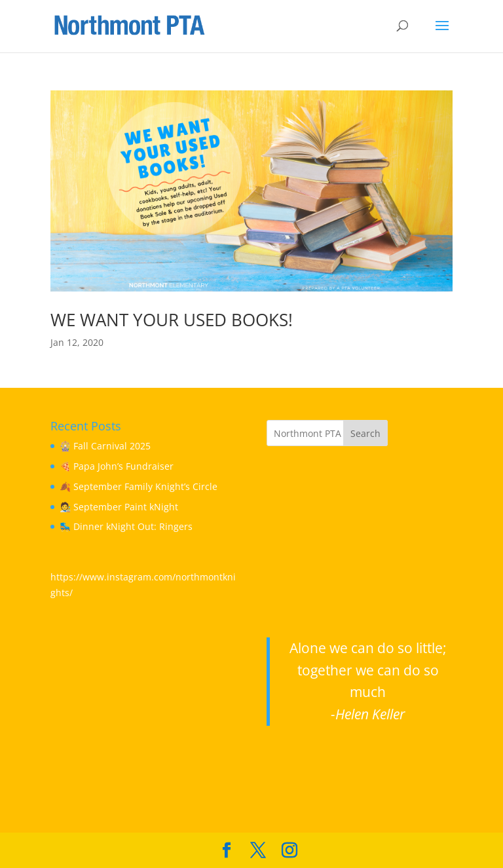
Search (365, 433)
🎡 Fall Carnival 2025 (105, 446)
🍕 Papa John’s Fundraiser (117, 466)
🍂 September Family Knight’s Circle (139, 486)
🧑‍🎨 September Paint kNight (119, 507)
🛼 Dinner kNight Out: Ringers (126, 526)
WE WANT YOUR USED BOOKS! (172, 320)
